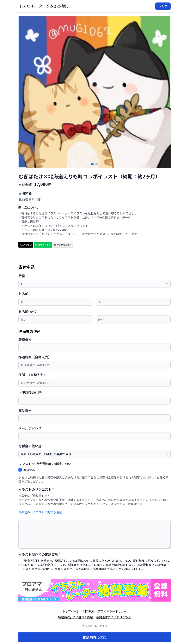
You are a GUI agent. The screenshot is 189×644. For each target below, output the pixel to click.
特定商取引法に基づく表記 (75, 617)
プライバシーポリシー (112, 611)
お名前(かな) (28, 311)
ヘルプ (163, 6)
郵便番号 (25, 339)
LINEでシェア (43, 245)
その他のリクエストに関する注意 (40, 512)
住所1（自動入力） (33, 375)
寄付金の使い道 (30, 446)
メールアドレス (30, 428)
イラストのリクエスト (36, 489)
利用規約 (89, 611)
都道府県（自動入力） (35, 357)
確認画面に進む (94, 637)
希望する (29, 470)
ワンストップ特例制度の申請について (47, 464)
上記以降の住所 (30, 392)
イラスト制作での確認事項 (39, 554)
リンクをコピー (63, 245)
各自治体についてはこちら (114, 617)
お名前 (23, 294)
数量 (22, 276)
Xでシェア (26, 245)
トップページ (71, 611)
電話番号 (25, 410)
